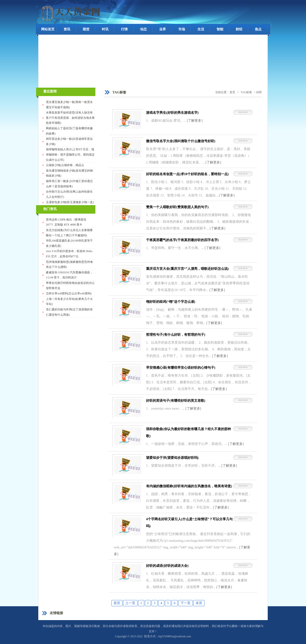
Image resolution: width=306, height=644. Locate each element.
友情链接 (56, 613)
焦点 (258, 29)
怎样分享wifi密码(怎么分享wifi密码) (69, 293)
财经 (239, 29)
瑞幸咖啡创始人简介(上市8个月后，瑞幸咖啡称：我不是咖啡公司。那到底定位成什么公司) (70, 154)
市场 (182, 29)
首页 (232, 92)
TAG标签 (246, 92)
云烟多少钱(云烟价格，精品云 (65, 165)
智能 (220, 29)
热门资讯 (50, 209)
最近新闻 (50, 91)
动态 (143, 29)
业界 (163, 29)
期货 (86, 29)
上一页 (130, 603)
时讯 (105, 29)
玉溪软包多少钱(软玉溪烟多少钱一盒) (70, 202)
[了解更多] (195, 121)
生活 (201, 29)
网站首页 (48, 29)
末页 (199, 603)
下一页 (186, 603)
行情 (124, 29)
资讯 (67, 29)
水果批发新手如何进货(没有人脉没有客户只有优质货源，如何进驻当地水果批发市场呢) (70, 118)
